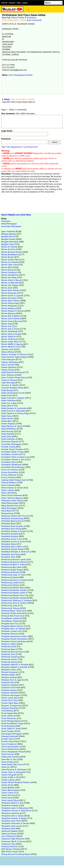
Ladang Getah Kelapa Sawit (14, 480)
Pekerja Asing (7, 513)
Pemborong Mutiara (10, 585)
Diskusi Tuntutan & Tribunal (14, 354)
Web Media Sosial (9, 851)
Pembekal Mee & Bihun (12, 547)
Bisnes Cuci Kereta (10, 262)
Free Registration (14, 147)
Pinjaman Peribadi (10, 693)
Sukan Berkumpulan (11, 790)
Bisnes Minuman (9, 298)
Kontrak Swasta (8, 447)
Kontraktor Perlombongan (13, 467)
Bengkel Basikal (9, 234)
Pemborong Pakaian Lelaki (13, 593)
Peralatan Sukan (9, 670)
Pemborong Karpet (10, 577)
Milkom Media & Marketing (24, 17)
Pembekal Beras (9, 523)
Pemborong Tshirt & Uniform (14, 603)
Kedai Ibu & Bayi (9, 403)
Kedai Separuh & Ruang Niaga (15, 413)
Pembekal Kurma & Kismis (13, 541)
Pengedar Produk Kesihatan (14, 641)
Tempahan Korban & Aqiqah (14, 818)
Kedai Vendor (7, 418)
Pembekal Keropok (10, 536)
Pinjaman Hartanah (10, 685)
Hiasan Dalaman (9, 367)
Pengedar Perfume (10, 634)
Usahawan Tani (8, 844)
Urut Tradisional (9, 836)
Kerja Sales (6, 436)
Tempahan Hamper (10, 805)
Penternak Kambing (10, 657)
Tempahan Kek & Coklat (12, 816)
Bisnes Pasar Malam (10, 301)
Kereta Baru (7, 421)
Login (25, 3)
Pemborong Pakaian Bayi (13, 588)
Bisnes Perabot (8, 308)
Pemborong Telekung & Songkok (17, 600)
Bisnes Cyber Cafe (9, 265)
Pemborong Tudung (10, 608)
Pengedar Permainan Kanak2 (14, 636)
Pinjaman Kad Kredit (11, 687)
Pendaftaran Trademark (12, 621)
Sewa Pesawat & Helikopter (14, 769)
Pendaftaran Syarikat (11, 618)
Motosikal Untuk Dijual (12, 500)
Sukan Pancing (8, 795)
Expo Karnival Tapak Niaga (14, 357)
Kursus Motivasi (9, 477)
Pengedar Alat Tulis (10, 623)
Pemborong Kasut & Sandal (14, 580)
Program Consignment (11, 705)
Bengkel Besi (7, 236)
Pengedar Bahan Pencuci (12, 626)
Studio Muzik (7, 785)
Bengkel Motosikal (10, 242)
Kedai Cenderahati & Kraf (13, 393)
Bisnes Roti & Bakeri (11, 316)
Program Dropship (10, 708)
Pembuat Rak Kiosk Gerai (13, 616)
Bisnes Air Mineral (9, 247)
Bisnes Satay (7, 324)
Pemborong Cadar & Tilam (13, 575)
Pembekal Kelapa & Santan (14, 531)
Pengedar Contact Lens (12, 631)
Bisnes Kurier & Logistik (12, 295)
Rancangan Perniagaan (12, 734)
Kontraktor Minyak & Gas (13, 459)
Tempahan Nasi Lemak (12, 826)
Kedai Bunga (7, 390)
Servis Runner (8, 754)
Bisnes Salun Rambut (11, 318)
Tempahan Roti (8, 828)
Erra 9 (5, 18)
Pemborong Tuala (9, 605)
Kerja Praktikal (8, 434)
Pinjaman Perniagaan (11, 695)
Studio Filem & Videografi (13, 772)
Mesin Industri (8, 490)
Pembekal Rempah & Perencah (15, 552)
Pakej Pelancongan (10, 503)
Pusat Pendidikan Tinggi (12, 723)
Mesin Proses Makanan (12, 495)
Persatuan (6, 221)
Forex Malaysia (8, 359)
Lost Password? (31, 147)
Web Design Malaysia (11, 849)
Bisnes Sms (6, 326)
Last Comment (34, 20)
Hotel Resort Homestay (12, 372)
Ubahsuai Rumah (9, 834)
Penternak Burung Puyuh (13, 652)
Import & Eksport (9, 380)
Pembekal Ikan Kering (11, 529)
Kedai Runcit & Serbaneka (13, 411)
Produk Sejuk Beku (10, 703)
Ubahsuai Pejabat (9, 831)
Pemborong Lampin (10, 582)
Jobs (19, 3)
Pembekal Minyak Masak (13, 549)
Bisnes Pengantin (9, 306)
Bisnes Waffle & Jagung (12, 344)
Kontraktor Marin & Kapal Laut (15, 457)
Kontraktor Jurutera (10, 454)
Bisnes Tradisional (10, 339)
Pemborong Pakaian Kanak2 (14, 590)
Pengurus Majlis (9, 644)
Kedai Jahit (6, 406)
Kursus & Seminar (10, 470)
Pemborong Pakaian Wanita (14, 598)
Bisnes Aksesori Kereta (11, 252)
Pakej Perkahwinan (10, 506)
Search (12, 3)
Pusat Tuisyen (7, 731)
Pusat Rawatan (8, 726)
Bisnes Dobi (7, 267)
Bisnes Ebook (7, 270)
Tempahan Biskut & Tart (12, 803)
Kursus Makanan (9, 475)
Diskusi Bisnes (8, 352)
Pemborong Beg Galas (11, 567)
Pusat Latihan (7, 716)
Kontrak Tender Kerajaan (12, 449)
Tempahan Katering (10, 813)
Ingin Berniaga (8, 383)
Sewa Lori (6, 767)
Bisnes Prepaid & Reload (13, 311)
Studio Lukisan (8, 780)
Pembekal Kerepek (10, 534)
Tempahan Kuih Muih (11, 821)
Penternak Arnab (9, 646)
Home (4, 3)
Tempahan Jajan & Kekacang (14, 808)
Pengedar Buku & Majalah (13, 629)
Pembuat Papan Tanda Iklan (14, 611)
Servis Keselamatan (10, 746)
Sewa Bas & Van (9, 759)
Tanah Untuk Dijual (10, 800)
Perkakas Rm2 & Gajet (11, 680)
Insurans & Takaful (10, 385)
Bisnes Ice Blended (10, 283)
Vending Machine (9, 846)
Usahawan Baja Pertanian (13, 839)
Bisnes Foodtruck (9, 272)
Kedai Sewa (7, 416)
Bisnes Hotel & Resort (11, 280)
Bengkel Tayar (8, 244)
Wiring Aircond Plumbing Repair (16, 854)
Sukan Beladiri (8, 787)
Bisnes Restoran (9, 313)
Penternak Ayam (8, 649)
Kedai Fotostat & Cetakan (13, 398)
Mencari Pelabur (9, 482)
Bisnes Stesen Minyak (11, 334)
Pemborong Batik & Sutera (13, 564)
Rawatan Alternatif (10, 736)
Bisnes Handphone (10, 275)
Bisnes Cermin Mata (10, 260)
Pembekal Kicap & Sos (12, 539)
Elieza (7, 99)
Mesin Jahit (6, 493)
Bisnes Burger (8, 257)
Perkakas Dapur (8, 675)
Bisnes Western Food (11, 347)
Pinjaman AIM (8, 682)
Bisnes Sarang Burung (11, 321)
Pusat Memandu (9, 718)
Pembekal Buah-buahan (12, 526)
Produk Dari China (9, 700)
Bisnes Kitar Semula (10, 290)
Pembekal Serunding (11, 554)
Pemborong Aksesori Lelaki (14, 559)
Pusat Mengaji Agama (11, 721)
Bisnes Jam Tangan (10, 285)
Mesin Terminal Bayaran (12, 498)
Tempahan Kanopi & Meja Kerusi (16, 810)
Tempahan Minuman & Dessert (15, 823)
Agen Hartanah (8, 231)
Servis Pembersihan (10, 749)
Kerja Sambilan (8, 439)
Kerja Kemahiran (9, 429)
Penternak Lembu (9, 659)
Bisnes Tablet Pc (9, 336)
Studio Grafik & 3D (10, 777)
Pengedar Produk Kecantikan (14, 639)
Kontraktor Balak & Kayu (13, 452)
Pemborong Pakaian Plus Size (15, 595)
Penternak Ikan (8, 654)
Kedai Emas (7, 395)
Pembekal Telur (8, 557)
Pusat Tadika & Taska (11, 728)
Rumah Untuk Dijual (11, 741)
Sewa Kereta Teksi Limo (12, 764)
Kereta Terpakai (8, 424)
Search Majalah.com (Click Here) (16, 215)
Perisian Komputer (10, 672)
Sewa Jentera (7, 762)
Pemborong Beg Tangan (12, 570)
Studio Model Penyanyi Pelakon (16, 782)
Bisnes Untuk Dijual (10, 342)
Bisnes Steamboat (9, 331)
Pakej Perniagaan (9, 224)
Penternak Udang (9, 662)
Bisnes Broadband (10, 254)
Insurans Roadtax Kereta (12, 388)
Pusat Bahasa (7, 711)
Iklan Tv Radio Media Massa (14, 377)
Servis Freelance (9, 744)
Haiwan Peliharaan (10, 362)
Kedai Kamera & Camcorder (14, 408)
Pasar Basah (7, 511)
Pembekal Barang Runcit (12, 521)
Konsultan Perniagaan (11, 226)
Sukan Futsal (7, 793)
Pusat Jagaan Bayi (9, 713)
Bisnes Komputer (9, 293)
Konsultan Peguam (10, 441)
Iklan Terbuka (8, 375)
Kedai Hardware (9, 400)
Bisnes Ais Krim (8, 249)
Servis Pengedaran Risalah (21, 75)
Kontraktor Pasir (9, 462)
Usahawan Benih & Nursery (14, 841)
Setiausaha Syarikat (10, 757)
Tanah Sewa (7, 798)
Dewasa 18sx (7, 349)
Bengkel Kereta (8, 239)
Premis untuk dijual (10, 698)
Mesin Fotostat (8, 485)
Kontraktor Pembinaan (11, 465)
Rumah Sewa (7, 739)
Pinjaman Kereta (9, 690)
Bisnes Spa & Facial (10, 329)
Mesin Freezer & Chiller (12, 488)
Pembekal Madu (9, 544)
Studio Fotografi (9, 775)
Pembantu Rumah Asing (12, 518)
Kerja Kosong (7, 431)
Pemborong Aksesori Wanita (14, 562)
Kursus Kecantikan (10, 472)
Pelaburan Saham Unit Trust (14, 516)
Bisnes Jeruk (7, 288)
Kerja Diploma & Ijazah (12, 426)
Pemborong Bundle (10, 572)
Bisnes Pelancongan (10, 303)
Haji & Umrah (8, 365)
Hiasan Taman (8, 370)
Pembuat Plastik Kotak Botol (14, 613)
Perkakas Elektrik (9, 677)
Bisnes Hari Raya (9, 277)
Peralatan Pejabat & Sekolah (14, 667)
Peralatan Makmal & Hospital (15, 664)
